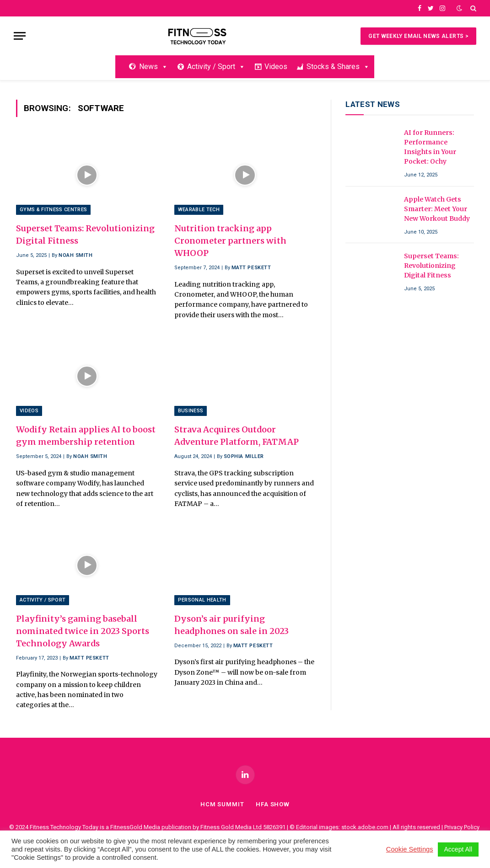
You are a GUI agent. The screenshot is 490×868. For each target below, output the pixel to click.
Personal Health (202, 600)
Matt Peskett (251, 268)
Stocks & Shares (338, 67)
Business (191, 411)
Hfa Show (273, 804)
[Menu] (20, 36)
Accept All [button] (458, 849)
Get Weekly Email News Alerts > (418, 36)
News (153, 67)
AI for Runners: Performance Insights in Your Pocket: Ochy (430, 147)
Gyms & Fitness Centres (53, 210)
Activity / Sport (216, 67)
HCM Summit (222, 804)
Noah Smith (76, 255)
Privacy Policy (462, 827)
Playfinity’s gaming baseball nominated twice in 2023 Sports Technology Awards (83, 631)
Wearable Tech (199, 210)
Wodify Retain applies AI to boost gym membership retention (86, 436)
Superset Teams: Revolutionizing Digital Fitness (85, 234)
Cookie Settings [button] (410, 849)
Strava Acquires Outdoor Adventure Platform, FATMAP (237, 436)
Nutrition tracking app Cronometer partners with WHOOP (230, 241)
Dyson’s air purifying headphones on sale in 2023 (232, 625)
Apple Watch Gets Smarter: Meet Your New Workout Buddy (437, 209)
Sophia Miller (244, 456)
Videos (276, 67)
